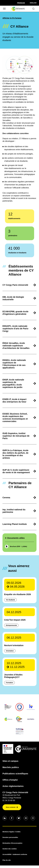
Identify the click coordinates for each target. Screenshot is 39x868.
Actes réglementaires (13, 786)
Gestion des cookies (10, 849)
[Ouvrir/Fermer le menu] (4, 9)
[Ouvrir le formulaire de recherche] (33, 9)
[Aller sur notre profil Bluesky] (19, 818)
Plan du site (7, 860)
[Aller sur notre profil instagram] (33, 818)
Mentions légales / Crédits (11, 832)
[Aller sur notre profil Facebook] (12, 818)
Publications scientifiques (15, 774)
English (33, 3)
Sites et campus (10, 761)
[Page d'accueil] (18, 9)
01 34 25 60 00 (9, 800)
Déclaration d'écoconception (12, 843)
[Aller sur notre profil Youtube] (26, 818)
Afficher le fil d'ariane (12, 18)
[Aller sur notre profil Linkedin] (5, 818)
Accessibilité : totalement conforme (15, 854)
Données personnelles (10, 837)
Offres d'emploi (10, 780)
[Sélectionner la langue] (21, 3)
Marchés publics (11, 767)
